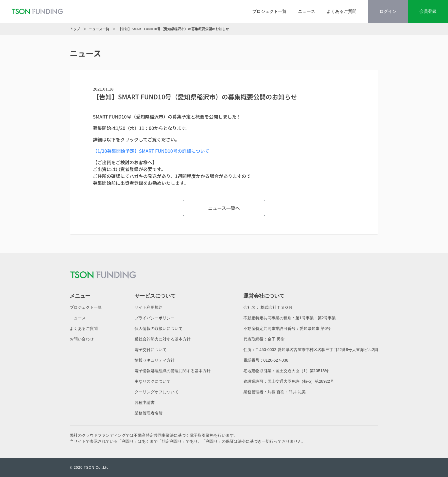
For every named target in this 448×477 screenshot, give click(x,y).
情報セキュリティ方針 (155, 360)
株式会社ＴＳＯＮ (277, 307)
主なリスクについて (153, 381)
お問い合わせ (82, 339)
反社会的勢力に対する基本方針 (163, 339)
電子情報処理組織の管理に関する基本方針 (173, 371)
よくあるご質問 (342, 11)
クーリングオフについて (157, 392)
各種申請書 (145, 402)
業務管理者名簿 (149, 413)
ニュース (307, 11)
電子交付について (151, 350)
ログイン (388, 11)
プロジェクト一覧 (269, 11)
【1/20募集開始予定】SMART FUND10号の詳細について (151, 151)
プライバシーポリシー (155, 318)
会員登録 (428, 11)
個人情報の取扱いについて (159, 328)
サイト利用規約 (149, 307)
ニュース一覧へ (224, 208)
